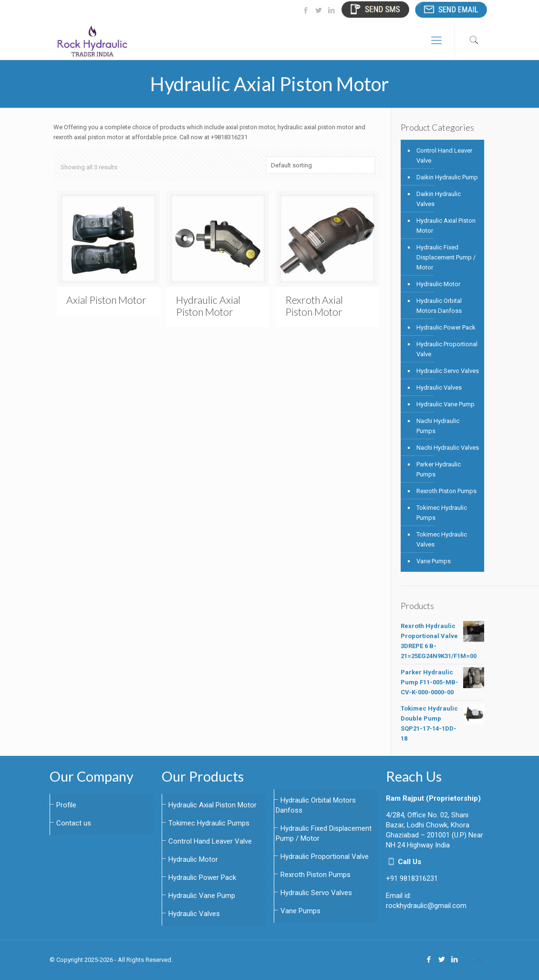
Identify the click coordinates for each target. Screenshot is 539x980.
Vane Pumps (434, 561)
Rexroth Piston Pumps (446, 491)
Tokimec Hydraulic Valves (442, 539)
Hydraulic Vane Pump (446, 404)
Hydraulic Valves (439, 387)
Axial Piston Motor (106, 300)
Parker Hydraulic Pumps (439, 469)
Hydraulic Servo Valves (448, 371)
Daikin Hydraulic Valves (439, 199)
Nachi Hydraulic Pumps (438, 426)
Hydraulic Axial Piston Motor (208, 306)
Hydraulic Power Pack (446, 327)
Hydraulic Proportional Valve (447, 349)
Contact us (74, 823)
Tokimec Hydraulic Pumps (442, 513)
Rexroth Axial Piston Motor (314, 306)
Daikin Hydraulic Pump (447, 177)
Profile (66, 805)
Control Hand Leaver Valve (444, 155)
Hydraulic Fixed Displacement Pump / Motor (446, 257)
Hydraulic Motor (438, 284)
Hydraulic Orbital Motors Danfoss (439, 306)
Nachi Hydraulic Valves (448, 448)
